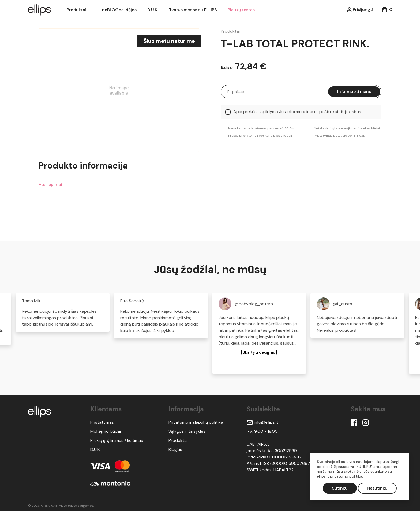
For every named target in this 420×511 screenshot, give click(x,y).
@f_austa (343, 304)
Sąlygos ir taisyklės (187, 431)
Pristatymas (102, 422)
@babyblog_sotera (254, 304)
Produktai (76, 10)
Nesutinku (377, 488)
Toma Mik (31, 301)
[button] (259, 352)
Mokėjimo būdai (106, 431)
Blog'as (175, 450)
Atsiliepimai (50, 184)
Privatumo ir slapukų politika (196, 422)
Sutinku (340, 488)
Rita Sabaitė (132, 301)
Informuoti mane (354, 92)
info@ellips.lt (262, 422)
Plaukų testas (245, 10)
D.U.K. (155, 10)
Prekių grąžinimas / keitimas (117, 440)
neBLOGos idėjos (120, 10)
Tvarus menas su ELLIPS (196, 10)
